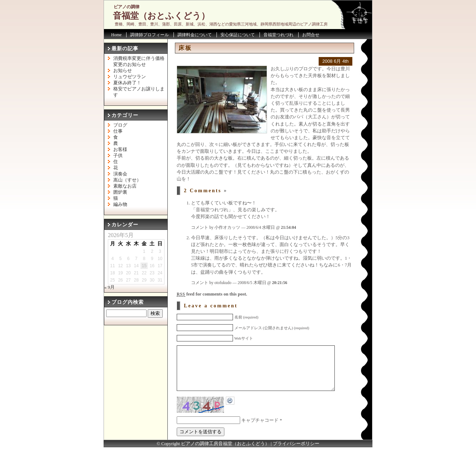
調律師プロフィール (149, 35)
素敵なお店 (125, 186)
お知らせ (123, 71)
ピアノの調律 (127, 7)
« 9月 (110, 287)
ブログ (120, 125)
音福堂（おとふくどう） (161, 16)
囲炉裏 (120, 192)
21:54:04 (289, 227)
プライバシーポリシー (296, 454)
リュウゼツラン (130, 77)
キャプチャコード (260, 431)
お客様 (120, 150)
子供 (118, 156)
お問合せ (311, 35)
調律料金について (195, 35)
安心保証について (238, 35)
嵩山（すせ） (127, 180)
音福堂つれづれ (279, 35)
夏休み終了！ (127, 83)
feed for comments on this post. (212, 294)
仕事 (118, 131)
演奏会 (120, 174)
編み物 (120, 204)
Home (116, 35)
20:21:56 (280, 283)
